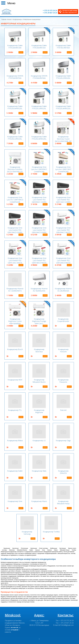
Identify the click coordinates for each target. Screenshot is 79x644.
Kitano (56, 550)
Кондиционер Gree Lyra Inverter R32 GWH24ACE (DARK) (39, 230)
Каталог (9, 19)
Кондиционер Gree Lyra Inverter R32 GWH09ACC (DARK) (39, 200)
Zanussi (37, 550)
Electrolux (12, 550)
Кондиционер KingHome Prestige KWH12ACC (39, 321)
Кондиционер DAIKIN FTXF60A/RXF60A (39, 77)
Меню (11, 3)
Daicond (63, 410)
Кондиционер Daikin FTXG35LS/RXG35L (15, 138)
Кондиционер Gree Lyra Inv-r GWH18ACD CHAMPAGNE (15, 200)
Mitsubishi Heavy (65, 550)
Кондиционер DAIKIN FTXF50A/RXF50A (15, 77)
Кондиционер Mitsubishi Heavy (63, 502)
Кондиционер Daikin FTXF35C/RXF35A (63, 47)
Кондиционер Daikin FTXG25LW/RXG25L (63, 107)
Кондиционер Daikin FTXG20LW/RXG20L (15, 107)
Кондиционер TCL (15, 410)
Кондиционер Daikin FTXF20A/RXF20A (15, 47)
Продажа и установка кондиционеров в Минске (15, 622)
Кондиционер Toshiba (51, 532)
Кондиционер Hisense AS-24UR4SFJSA (63, 290)
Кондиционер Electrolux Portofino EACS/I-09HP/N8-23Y (15, 169)
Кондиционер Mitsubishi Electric (39, 381)
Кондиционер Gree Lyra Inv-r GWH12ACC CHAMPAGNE (63, 169)
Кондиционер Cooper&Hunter (63, 320)
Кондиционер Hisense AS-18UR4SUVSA (39, 290)
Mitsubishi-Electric (22, 550)
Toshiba (74, 550)
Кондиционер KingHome (39, 411)
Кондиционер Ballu (39, 471)
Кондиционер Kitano (39, 501)
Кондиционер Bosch (15, 349)
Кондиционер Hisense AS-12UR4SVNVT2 (15, 290)
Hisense (49, 550)
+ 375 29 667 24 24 (50, 13)
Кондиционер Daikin (15, 471)
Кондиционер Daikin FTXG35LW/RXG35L (39, 138)
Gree (43, 550)
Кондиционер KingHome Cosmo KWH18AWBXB (15, 321)
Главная (4, 19)
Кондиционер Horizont (63, 350)
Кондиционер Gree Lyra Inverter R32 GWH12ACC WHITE (15, 261)
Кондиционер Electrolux (39, 350)
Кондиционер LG (39, 441)
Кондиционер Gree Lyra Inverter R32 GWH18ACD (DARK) (15, 230)
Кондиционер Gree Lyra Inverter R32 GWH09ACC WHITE (63, 230)
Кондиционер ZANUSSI (63, 472)
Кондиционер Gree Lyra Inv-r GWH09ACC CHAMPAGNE (39, 169)
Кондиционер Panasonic (63, 381)
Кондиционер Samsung (27, 533)
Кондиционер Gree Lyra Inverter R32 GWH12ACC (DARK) (63, 200)
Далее (21, 52)
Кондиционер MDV (15, 380)
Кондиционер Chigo (63, 441)
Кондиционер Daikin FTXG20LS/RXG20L (63, 77)
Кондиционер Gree (15, 501)
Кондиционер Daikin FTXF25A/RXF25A (39, 47)
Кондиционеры (17, 19)
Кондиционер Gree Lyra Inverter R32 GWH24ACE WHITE (63, 261)
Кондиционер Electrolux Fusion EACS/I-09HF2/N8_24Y (63, 139)
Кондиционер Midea (15, 441)
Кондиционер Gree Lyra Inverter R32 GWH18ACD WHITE (39, 261)
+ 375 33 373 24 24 (50, 10)
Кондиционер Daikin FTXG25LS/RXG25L (39, 107)
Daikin (31, 550)
